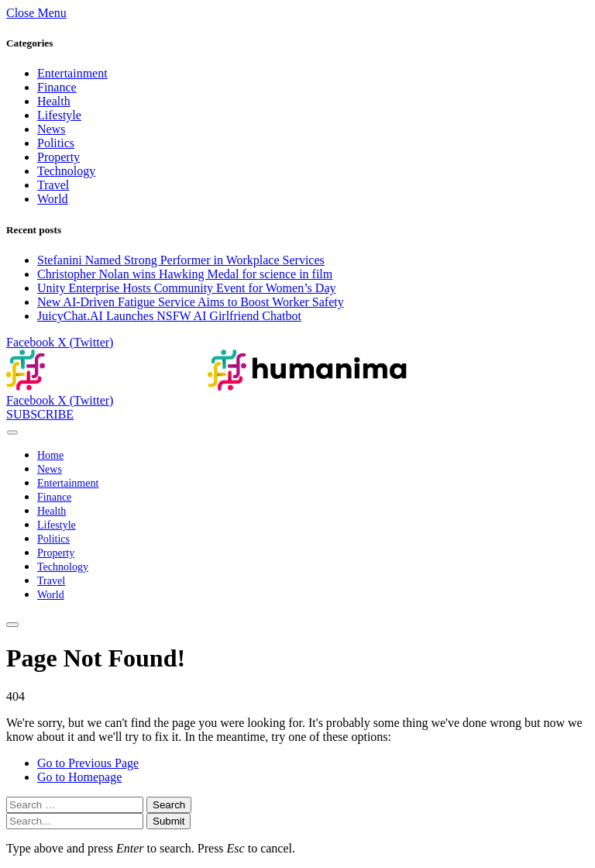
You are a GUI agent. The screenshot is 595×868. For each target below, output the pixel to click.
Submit (169, 821)
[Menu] (12, 432)
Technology (66, 171)
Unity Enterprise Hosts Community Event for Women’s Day (186, 288)
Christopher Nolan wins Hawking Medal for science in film (185, 274)
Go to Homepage (79, 777)
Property (58, 157)
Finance (57, 87)
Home (50, 455)
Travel (53, 185)
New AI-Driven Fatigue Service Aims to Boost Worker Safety (191, 302)
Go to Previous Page (88, 763)
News (51, 129)
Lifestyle (59, 115)
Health (54, 101)
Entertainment (72, 73)
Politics (56, 143)
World (53, 199)
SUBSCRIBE (40, 414)
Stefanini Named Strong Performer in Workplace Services (181, 260)
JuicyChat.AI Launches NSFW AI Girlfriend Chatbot (169, 316)
